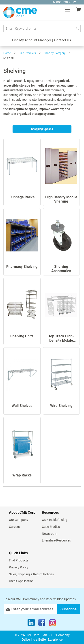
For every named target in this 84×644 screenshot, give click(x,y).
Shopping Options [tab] (42, 129)
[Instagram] (53, 624)
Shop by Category (55, 53)
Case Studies (51, 527)
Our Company (19, 520)
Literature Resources (56, 540)
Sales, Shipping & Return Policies (31, 574)
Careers (14, 527)
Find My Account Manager (32, 40)
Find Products (27, 53)
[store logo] (20, 12)
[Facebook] (42, 624)
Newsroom (50, 534)
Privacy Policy (19, 567)
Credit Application (21, 581)
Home (7, 53)
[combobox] (42, 28)
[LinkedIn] (31, 624)
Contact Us (63, 40)
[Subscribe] (69, 609)
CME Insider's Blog (55, 520)
